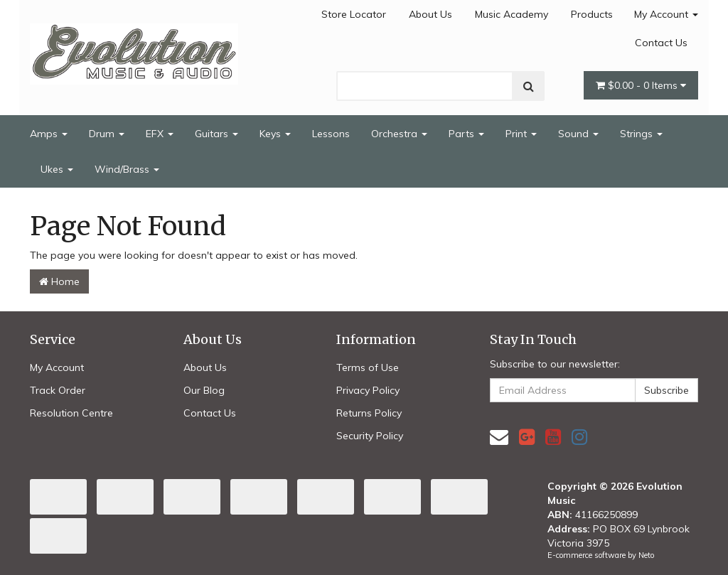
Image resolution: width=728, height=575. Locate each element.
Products (592, 14)
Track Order (58, 390)
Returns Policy (369, 413)
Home (59, 281)
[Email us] (499, 437)
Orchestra (399, 134)
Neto (646, 555)
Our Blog (204, 390)
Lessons (331, 134)
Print (521, 134)
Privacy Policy (368, 390)
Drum (107, 134)
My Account (666, 14)
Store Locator (354, 14)
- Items (641, 85)
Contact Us (661, 43)
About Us (430, 14)
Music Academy (512, 14)
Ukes (57, 169)
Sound (578, 134)
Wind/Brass (127, 169)
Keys (275, 134)
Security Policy (370, 436)
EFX (160, 134)
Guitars (216, 134)
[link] (527, 437)
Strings (641, 134)
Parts (466, 134)
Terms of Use (368, 367)
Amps (49, 134)
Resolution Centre (71, 413)
